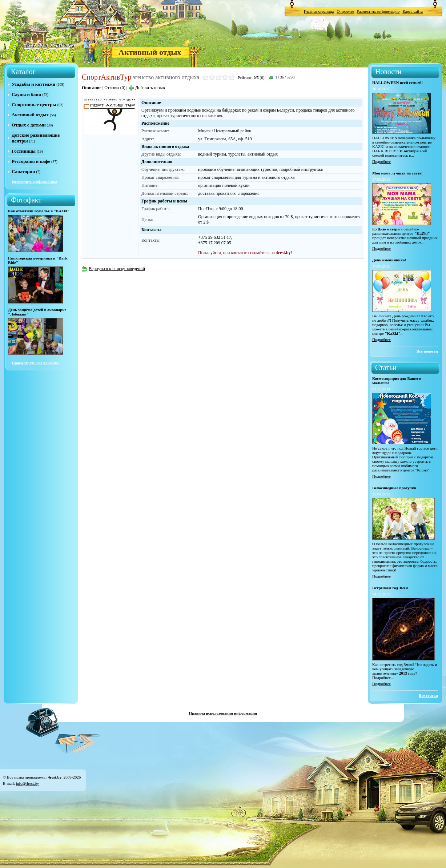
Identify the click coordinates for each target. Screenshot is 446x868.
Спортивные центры (34, 105)
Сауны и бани (26, 94)
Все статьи (428, 695)
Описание (92, 88)
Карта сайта (413, 11)
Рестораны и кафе (31, 161)
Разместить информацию (378, 11)
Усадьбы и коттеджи (33, 84)
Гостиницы (24, 151)
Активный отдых (150, 52)
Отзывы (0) (115, 88)
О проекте (345, 11)
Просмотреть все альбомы (35, 363)
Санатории (23, 171)
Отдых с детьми (29, 125)
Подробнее (381, 161)
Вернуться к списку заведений (113, 269)
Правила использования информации (223, 713)
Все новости (427, 351)
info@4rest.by (27, 783)
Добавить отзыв (146, 88)
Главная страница (319, 11)
